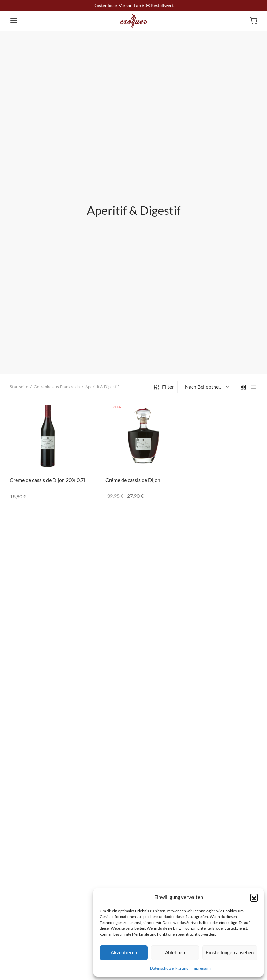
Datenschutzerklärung (169, 968)
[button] (254, 897)
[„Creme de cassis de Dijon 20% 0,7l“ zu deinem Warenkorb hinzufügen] (76, 410)
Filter (164, 387)
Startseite (19, 387)
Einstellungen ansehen (230, 952)
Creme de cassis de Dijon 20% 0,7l (47, 480)
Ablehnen (175, 952)
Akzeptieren (124, 952)
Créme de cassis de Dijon (133, 480)
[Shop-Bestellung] (206, 387)
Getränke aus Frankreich (57, 387)
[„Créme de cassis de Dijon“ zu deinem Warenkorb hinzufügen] (172, 410)
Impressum (201, 968)
